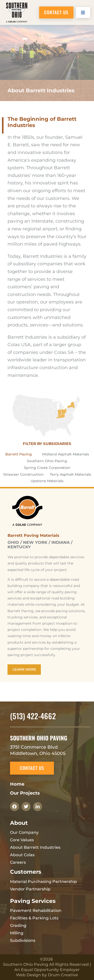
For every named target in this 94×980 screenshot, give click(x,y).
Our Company (24, 832)
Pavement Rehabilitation (36, 910)
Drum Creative (63, 975)
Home (17, 784)
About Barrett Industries (35, 847)
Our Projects (25, 793)
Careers (18, 862)
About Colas (22, 855)
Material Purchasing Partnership (43, 882)
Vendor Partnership (30, 889)
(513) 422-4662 (33, 716)
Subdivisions (23, 940)
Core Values (22, 840)
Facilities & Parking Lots (34, 918)
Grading (18, 925)
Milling (17, 933)
